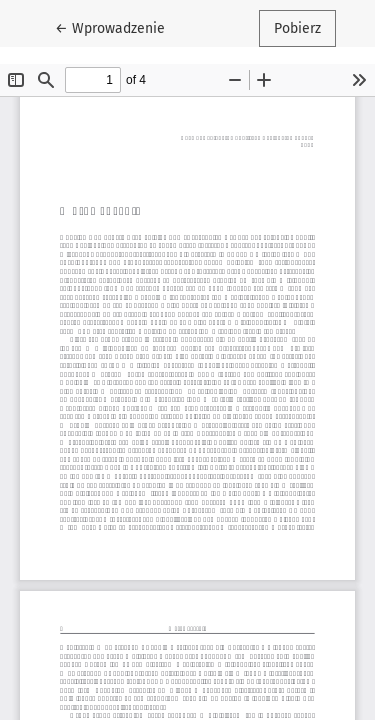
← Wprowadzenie (117, 27)
